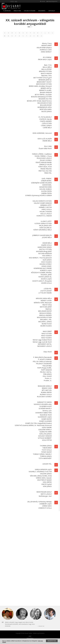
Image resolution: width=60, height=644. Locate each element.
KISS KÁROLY (47, 256)
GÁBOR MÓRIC (46, 181)
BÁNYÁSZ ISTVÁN (45, 71)
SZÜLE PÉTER (47, 440)
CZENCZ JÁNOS (46, 125)
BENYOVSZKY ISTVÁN (44, 84)
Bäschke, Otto (46, 76)
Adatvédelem (30, 638)
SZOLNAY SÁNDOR (45, 436)
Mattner (48, 309)
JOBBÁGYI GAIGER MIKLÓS (42, 235)
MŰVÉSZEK (7, 11)
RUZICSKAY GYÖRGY (44, 397)
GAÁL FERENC (46, 179)
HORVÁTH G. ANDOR (44, 216)
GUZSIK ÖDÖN (46, 191)
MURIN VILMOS (46, 326)
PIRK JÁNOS (47, 374)
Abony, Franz (46, 43)
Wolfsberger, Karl (45, 496)
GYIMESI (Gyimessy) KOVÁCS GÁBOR (38, 195)
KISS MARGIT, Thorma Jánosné (40, 258)
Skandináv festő (45, 415)
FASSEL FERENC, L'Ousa (43, 156)
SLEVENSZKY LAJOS (44, 417)
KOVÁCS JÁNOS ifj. (45, 277)
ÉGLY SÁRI (48, 146)
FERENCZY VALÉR (45, 165)
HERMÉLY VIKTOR (45, 207)
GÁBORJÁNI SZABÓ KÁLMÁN (41, 183)
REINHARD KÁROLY (44, 386)
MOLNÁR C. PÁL (46, 319)
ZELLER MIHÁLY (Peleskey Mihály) (39, 502)
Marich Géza (47, 305)
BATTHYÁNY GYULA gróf (42, 78)
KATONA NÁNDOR (45, 254)
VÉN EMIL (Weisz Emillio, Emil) (41, 476)
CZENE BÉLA (47, 128)
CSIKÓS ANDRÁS (45, 121)
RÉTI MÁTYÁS (46, 390)
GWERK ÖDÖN (46, 193)
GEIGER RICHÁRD (45, 187)
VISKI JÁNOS (47, 486)
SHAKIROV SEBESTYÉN (43, 413)
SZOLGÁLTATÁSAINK (30, 11)
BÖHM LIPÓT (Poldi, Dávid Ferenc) (39, 101)
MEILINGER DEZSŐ (45, 311)
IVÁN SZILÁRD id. (45, 228)
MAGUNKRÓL (42, 11)
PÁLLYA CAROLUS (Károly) (42, 361)
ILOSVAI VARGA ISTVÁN (43, 223)
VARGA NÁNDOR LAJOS (43, 469)
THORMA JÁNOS (45, 446)
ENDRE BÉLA (47, 141)
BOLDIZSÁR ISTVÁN (44, 103)
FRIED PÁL (48, 173)
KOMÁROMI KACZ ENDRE (42, 268)
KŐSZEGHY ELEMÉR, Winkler (41, 273)
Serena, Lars (47, 411)
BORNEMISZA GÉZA (44, 107)
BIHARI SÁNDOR (45, 92)
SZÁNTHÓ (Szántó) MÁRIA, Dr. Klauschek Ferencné (33, 425)
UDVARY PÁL (47, 464)
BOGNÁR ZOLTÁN (45, 99)
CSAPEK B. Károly (45, 119)
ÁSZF (30, 636)
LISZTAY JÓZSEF (46, 291)
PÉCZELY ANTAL (46, 372)
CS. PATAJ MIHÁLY (45, 117)
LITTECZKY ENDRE (45, 293)
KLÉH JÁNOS (47, 260)
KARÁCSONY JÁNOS (44, 247)
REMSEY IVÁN (46, 388)
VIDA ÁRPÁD (47, 482)
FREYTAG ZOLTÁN (45, 171)
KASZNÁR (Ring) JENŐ (44, 251)
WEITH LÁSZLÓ (46, 494)
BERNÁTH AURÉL (45, 90)
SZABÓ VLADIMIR (45, 421)
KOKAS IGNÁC (46, 266)
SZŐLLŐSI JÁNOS (45, 434)
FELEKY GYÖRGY (45, 160)
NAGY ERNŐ (47, 331)
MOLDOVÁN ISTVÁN (44, 317)
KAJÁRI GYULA (46, 245)
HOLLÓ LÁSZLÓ (46, 214)
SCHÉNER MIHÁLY (45, 408)
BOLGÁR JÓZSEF (46, 105)
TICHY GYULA (46, 450)
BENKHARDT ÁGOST (44, 82)
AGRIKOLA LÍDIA (45, 50)
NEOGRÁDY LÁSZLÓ (44, 346)
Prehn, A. (48, 378)
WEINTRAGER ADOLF (44, 492)
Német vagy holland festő (42, 340)
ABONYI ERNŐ (46, 45)
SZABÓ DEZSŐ (46, 419)
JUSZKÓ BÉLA (47, 237)
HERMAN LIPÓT (46, 205)
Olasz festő (47, 352)
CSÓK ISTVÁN (46, 123)
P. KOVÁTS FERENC (45, 359)
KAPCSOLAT (52, 11)
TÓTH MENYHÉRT (45, 458)
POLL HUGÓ (47, 376)
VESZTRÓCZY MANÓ (44, 480)
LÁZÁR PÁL (47, 289)
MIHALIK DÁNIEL (45, 313)
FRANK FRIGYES (46, 169)
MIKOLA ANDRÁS (45, 315)
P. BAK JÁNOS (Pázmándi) (42, 357)
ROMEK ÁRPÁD (46, 392)
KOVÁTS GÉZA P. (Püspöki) (42, 281)
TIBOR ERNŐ (47, 448)
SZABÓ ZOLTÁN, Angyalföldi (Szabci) (38, 423)
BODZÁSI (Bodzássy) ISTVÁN (41, 97)
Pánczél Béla (47, 366)
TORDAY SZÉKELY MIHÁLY (42, 454)
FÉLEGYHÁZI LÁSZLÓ (44, 158)
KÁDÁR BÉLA (47, 243)
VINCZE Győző (46, 484)
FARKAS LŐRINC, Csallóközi (42, 154)
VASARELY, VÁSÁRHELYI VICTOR (40, 472)
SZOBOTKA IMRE (45, 432)
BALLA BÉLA (47, 67)
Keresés (43, 1)
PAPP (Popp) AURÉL (44, 368)
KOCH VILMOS (46, 262)
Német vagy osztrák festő (42, 342)
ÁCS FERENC (47, 57)
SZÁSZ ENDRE (46, 427)
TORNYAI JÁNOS (45, 456)
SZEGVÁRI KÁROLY (45, 430)
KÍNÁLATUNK (17, 11)
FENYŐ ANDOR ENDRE (43, 162)
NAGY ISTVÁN (46, 333)
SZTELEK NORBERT (44, 438)
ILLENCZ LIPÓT (46, 221)
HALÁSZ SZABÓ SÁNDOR (42, 203)
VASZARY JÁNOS (46, 474)
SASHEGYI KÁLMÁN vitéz (42, 404)
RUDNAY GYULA (45, 394)
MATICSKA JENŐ (45, 307)
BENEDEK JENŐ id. (45, 80)
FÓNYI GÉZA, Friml (45, 167)
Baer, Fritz (48, 65)
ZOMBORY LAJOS (45, 504)
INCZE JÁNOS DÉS (45, 226)
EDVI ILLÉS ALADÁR (44, 139)
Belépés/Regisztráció (52, 1)
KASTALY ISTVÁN (45, 249)
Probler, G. (47, 380)
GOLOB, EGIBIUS (45, 189)
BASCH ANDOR (46, 73)
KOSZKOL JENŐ (46, 275)
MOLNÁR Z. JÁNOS (45, 322)
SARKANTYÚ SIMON (44, 402)
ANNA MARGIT (46, 52)
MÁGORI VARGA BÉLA (43, 298)
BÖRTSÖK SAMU (45, 109)
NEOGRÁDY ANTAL (44, 344)
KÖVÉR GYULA (46, 283)
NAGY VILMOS (46, 338)
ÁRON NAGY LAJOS (44, 59)
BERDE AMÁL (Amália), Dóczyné (40, 86)
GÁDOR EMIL (47, 185)
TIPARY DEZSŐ (46, 452)
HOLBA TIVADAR (45, 212)
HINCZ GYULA (46, 209)
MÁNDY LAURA (46, 300)
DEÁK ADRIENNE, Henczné (42, 133)
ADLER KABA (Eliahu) (44, 48)
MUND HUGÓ (46, 324)
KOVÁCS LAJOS (46, 279)
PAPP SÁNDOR (46, 370)
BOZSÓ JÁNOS (46, 111)
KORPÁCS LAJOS (46, 270)
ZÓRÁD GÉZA (47, 506)
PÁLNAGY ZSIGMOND (44, 364)
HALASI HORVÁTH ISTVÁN (42, 201)
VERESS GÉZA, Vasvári (43, 478)
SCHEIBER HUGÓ (45, 406)
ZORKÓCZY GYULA (45, 508)
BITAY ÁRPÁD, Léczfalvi (43, 95)
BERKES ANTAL (46, 88)
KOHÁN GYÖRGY (45, 264)
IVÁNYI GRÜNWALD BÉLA (42, 230)
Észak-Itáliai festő (45, 148)
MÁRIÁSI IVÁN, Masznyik (42, 303)
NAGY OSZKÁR (46, 336)
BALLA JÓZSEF (46, 69)
